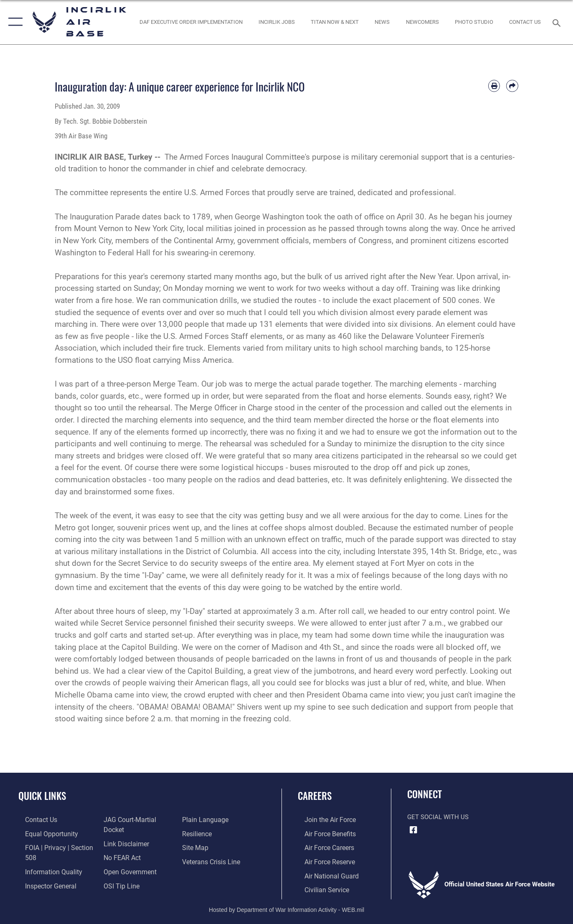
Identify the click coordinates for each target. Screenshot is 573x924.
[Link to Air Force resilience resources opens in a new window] (199, 847)
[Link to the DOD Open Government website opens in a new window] (126, 874)
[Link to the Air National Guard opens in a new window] (323, 874)
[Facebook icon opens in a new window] (413, 830)
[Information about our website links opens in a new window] (123, 847)
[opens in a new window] (335, 22)
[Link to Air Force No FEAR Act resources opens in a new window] (120, 860)
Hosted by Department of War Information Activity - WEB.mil (286, 907)
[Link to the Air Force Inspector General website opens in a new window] (126, 820)
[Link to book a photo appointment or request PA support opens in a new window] (474, 22)
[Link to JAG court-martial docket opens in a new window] (137, 833)
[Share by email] (512, 86)
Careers (315, 796)
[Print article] (494, 86)
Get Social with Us (438, 817)
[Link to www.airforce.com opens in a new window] (323, 820)
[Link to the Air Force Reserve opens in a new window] (322, 860)
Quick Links (42, 796)
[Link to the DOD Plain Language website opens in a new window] (206, 833)
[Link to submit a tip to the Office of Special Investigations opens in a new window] (201, 820)
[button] (14, 22)
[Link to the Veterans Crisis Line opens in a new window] (213, 874)
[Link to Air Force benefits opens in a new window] (323, 833)
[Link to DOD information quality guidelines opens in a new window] (45, 870)
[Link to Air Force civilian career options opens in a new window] (319, 888)
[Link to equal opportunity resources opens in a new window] (43, 833)
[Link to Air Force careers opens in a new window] (322, 847)
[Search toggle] (558, 22)
